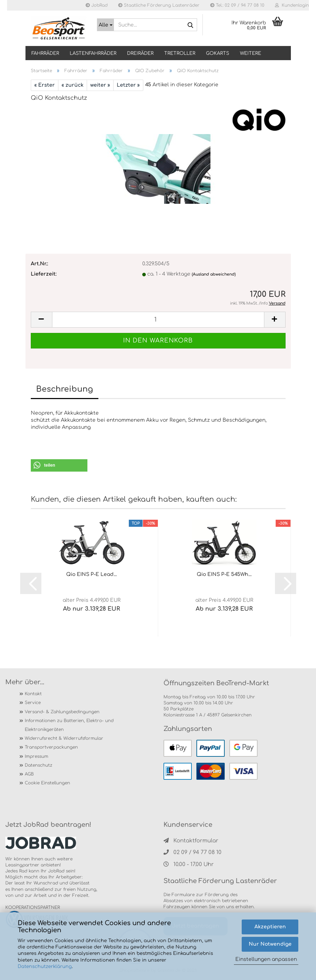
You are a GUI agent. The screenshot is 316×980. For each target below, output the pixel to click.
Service (33, 703)
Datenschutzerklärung (45, 967)
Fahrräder (45, 53)
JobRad (97, 5)
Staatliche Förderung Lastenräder (159, 5)
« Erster (45, 85)
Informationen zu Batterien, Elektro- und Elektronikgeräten (69, 725)
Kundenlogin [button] (292, 5)
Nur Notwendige (270, 944)
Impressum (36, 756)
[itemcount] (158, 320)
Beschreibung (65, 389)
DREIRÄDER (140, 53)
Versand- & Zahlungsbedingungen (62, 712)
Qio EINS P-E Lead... (91, 574)
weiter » (100, 85)
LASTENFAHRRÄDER (93, 53)
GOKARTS (218, 53)
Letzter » (128, 85)
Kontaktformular (191, 841)
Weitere (251, 53)
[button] (59, 465)
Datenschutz (39, 765)
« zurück (73, 85)
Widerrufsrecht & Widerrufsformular (64, 738)
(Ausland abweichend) (214, 274)
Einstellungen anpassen (266, 959)
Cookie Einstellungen (47, 783)
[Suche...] (105, 25)
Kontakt (33, 694)
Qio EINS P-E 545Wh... (224, 574)
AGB (29, 774)
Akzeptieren (270, 927)
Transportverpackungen (51, 747)
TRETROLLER (180, 53)
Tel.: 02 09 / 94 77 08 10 (237, 5)
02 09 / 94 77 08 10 (193, 852)
